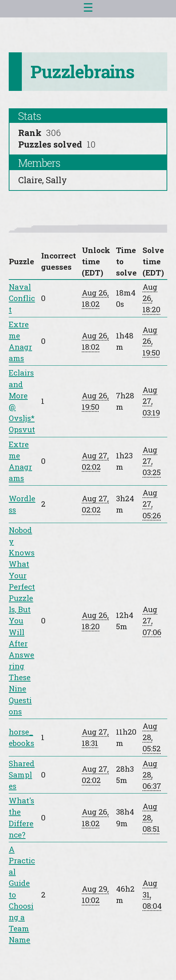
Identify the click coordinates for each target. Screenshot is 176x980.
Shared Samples (22, 775)
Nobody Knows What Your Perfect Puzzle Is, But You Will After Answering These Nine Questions (22, 621)
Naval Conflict (22, 298)
